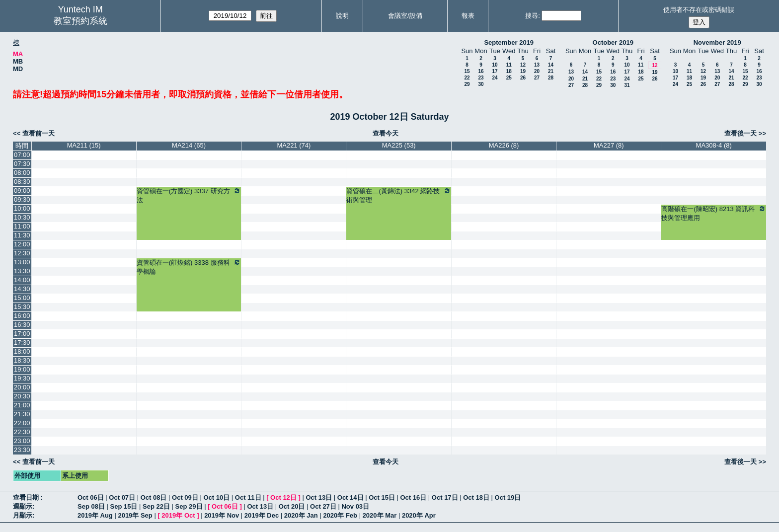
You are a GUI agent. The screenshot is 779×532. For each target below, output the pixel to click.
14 (551, 65)
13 (537, 65)
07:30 (22, 164)
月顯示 (23, 515)
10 (495, 65)
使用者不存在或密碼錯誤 (699, 10)
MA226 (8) (504, 145)
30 (481, 84)
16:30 (22, 325)
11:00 (22, 226)
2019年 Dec (262, 515)
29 (467, 84)
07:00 (22, 155)
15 (467, 71)
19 (523, 71)
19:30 (22, 378)
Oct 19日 (508, 497)
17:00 (22, 334)
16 (481, 71)
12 (523, 65)
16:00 (22, 316)
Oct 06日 (91, 497)
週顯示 (23, 506)
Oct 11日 (248, 497)
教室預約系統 (80, 21)
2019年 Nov (222, 515)
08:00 (22, 173)
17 (495, 71)
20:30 (22, 396)
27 (537, 78)
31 (627, 85)
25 (509, 78)
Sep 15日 (124, 506)
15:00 (22, 298)
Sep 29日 (189, 506)
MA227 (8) (609, 145)
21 (551, 71)
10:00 (22, 208)
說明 (342, 16)
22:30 (22, 432)
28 (551, 78)
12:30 (22, 253)
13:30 (22, 271)
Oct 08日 (154, 497)
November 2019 (717, 42)
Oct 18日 (476, 497)
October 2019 (613, 42)
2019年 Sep (135, 515)
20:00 (22, 387)
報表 (468, 16)
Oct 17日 (445, 497)
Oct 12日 (283, 497)
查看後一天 (740, 133)
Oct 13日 (319, 497)
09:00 (22, 190)
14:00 (22, 280)
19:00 (22, 369)
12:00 (22, 244)
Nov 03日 (355, 506)
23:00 (22, 441)
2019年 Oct (178, 515)
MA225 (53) (399, 145)
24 (495, 78)
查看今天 (386, 133)
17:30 (22, 342)
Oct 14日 (351, 497)
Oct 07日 (122, 497)
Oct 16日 (414, 497)
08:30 (22, 182)
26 (523, 78)
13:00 (22, 262)
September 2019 (509, 42)
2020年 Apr (419, 515)
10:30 (22, 217)
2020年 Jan (301, 515)
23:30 (22, 450)
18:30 (22, 360)
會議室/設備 (405, 16)
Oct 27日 (323, 506)
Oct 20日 (292, 506)
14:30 (22, 289)
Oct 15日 (382, 497)
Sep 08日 (91, 506)
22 (467, 78)
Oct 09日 (185, 497)
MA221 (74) (294, 145)
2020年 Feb (340, 515)
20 (537, 71)
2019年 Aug (95, 515)
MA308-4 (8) (714, 145)
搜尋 (532, 16)
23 (481, 78)
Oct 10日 (216, 497)
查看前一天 (39, 133)
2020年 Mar (380, 515)
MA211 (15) (84, 145)
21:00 (22, 405)
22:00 (22, 423)
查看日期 (27, 497)
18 (509, 71)
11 (509, 65)
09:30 (22, 199)
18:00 (22, 351)
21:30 (22, 414)
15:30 (22, 307)
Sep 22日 (156, 506)
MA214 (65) (189, 145)
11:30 (22, 235)
